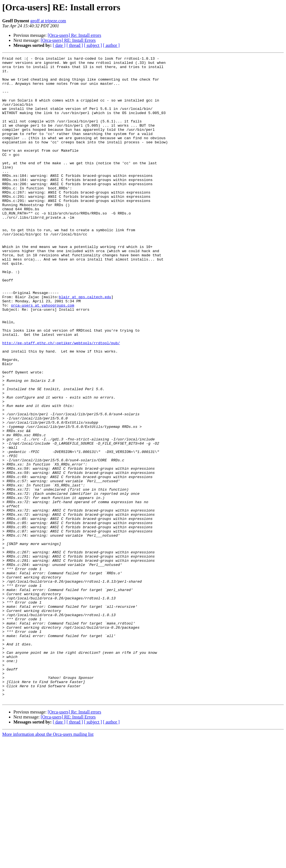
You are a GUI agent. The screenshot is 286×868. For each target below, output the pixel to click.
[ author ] (111, 45)
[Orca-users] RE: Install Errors (68, 40)
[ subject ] (93, 45)
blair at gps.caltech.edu (85, 345)
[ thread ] (75, 45)
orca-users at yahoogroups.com (42, 355)
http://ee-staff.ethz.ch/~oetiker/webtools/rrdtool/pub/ (61, 401)
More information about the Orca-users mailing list (48, 863)
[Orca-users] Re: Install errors (74, 35)
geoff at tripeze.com (48, 21)
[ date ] (59, 45)
